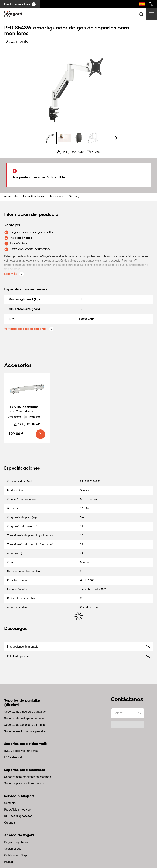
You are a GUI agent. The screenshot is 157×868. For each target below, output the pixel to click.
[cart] (151, 4)
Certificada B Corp (15, 855)
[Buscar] (142, 5)
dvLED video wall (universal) (22, 751)
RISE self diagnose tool (19, 816)
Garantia (10, 823)
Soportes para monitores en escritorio (28, 777)
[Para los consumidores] (20, 4)
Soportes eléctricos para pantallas (25, 731)
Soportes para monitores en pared (25, 783)
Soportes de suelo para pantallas (25, 718)
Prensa (9, 862)
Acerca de (11, 197)
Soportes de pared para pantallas (25, 712)
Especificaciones (34, 197)
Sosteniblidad (13, 849)
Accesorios (56, 197)
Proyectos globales (16, 842)
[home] (13, 14)
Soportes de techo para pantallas (25, 725)
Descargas (76, 197)
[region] (78, 86)
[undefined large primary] (40, 434)
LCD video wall (13, 757)
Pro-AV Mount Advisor (18, 810)
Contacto (10, 803)
